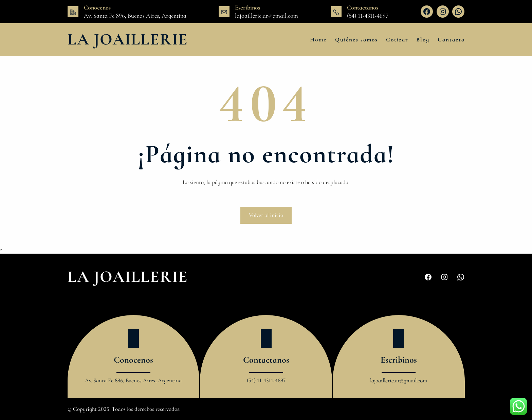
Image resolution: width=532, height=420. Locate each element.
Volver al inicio (266, 215)
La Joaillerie (128, 39)
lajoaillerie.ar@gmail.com (267, 16)
